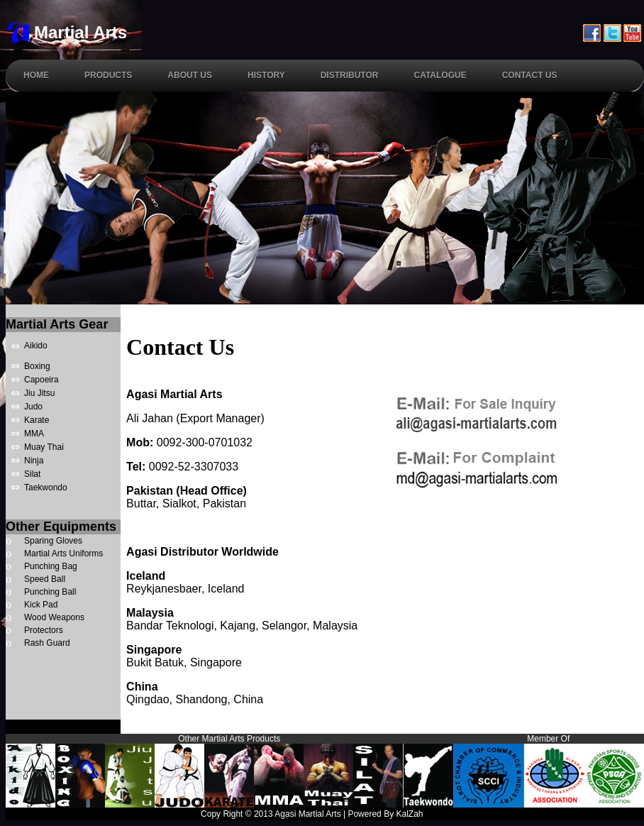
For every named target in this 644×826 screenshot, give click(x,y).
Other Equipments (61, 527)
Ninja (34, 461)
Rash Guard (47, 643)
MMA (34, 434)
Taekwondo (46, 488)
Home (36, 75)
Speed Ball (45, 579)
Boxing (37, 366)
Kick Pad (41, 605)
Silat (32, 474)
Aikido (36, 346)
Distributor (350, 75)
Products (108, 75)
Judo (33, 407)
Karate (37, 420)
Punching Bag (51, 566)
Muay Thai (44, 447)
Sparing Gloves (53, 541)
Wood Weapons (54, 617)
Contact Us (530, 75)
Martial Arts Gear (57, 324)
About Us (190, 75)
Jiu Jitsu (39, 393)
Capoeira (41, 380)
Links (631, 814)
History (266, 75)
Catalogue (440, 75)
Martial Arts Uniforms (63, 554)
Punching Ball (50, 592)
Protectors (44, 630)
